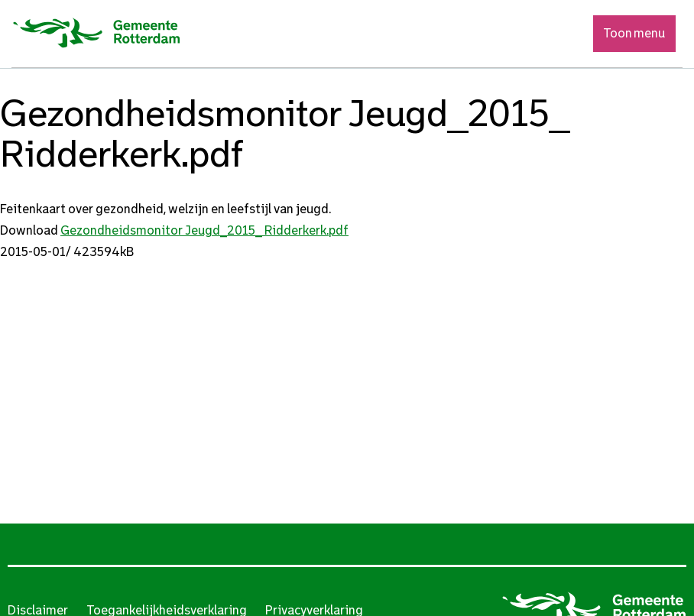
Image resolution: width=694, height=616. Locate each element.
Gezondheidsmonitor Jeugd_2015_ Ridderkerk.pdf (204, 230)
